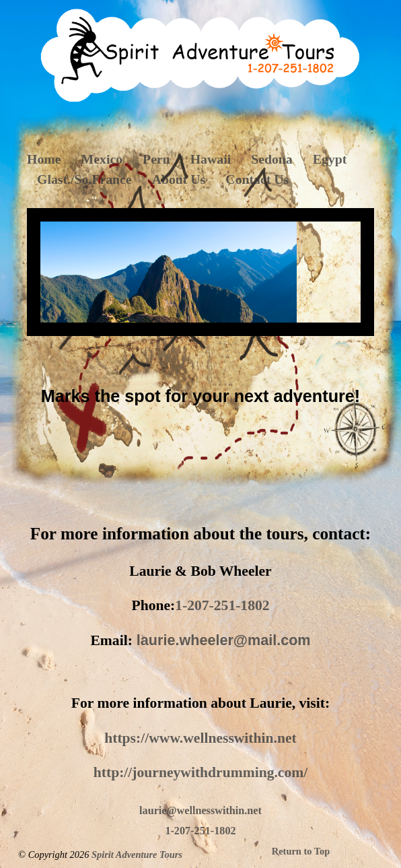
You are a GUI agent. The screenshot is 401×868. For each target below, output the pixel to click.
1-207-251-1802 (222, 605)
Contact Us (257, 179)
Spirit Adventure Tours (137, 855)
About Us (179, 179)
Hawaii (211, 159)
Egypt (330, 159)
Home (44, 159)
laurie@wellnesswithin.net (200, 811)
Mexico (102, 159)
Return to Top (301, 851)
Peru (156, 159)
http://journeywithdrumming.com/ (201, 772)
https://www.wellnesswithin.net (200, 738)
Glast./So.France (84, 179)
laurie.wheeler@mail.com (224, 640)
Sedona (272, 159)
